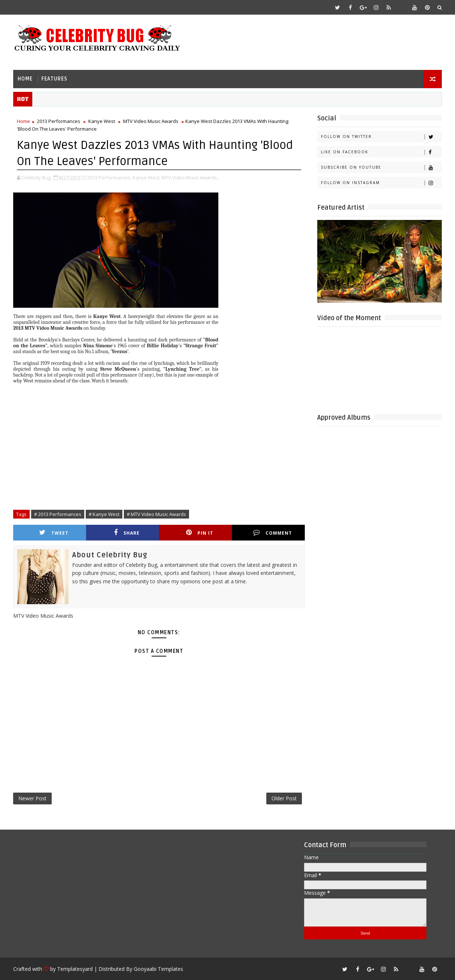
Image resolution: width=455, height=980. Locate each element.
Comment (273, 533)
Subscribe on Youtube (381, 167)
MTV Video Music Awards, (190, 177)
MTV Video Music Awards (151, 121)
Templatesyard (75, 969)
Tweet (54, 533)
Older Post (284, 798)
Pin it (200, 533)
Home (25, 79)
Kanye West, (147, 177)
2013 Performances (59, 121)
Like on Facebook (381, 152)
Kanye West (102, 121)
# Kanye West (104, 514)
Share (127, 533)
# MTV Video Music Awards (156, 514)
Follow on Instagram (381, 183)
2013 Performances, (109, 177)
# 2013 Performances (58, 514)
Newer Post (32, 798)
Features (54, 79)
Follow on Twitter (381, 137)
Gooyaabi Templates (158, 969)
